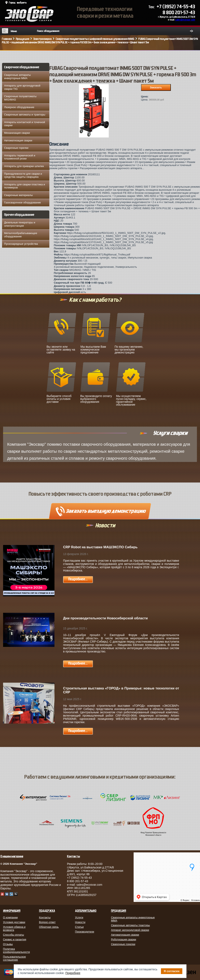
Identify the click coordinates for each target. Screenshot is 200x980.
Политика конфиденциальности (17, 950)
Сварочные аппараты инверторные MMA (17, 77)
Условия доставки (14, 922)
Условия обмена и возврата (14, 928)
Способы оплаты (14, 935)
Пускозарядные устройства (21, 244)
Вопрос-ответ (47, 922)
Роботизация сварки (124, 939)
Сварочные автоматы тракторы (130, 925)
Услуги (79, 917)
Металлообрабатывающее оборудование (21, 235)
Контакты (45, 917)
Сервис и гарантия (15, 939)
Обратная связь (49, 927)
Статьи (79, 927)
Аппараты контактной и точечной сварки (25, 124)
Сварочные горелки (16, 148)
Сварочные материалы (18, 195)
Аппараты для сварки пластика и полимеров (25, 186)
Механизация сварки (17, 133)
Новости (80, 922)
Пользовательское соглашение (14, 958)
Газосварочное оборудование (23, 203)
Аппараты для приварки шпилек (24, 166)
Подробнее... (78, 579)
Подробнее (73, 973)
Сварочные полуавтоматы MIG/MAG (20, 98)
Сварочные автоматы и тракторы (25, 115)
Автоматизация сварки (18, 140)
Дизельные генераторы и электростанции (20, 224)
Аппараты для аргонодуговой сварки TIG (22, 87)
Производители (85, 932)
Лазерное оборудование (19, 107)
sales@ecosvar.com (185, 20)
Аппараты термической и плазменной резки (20, 157)
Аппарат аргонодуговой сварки (130, 930)
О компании (10, 917)
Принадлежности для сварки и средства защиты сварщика (23, 175)
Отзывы (8, 944)
